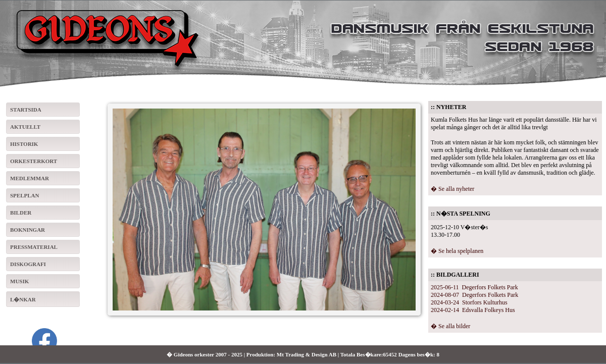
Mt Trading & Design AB (307, 354)
